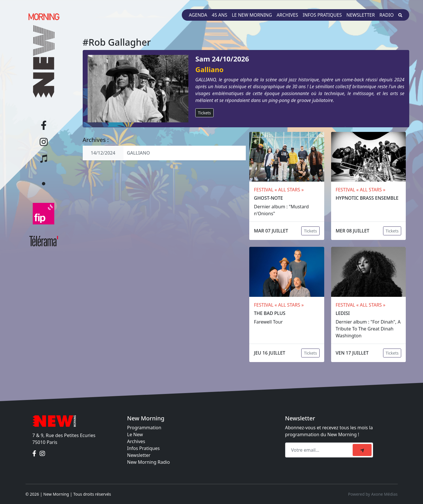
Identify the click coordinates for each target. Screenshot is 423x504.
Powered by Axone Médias (373, 494)
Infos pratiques (322, 15)
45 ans (220, 15)
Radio (387, 15)
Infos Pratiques (144, 448)
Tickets (204, 113)
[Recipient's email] (320, 450)
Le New (135, 434)
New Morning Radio (149, 462)
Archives (287, 15)
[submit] (362, 450)
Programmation (144, 428)
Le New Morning (252, 15)
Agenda (198, 15)
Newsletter (361, 15)
